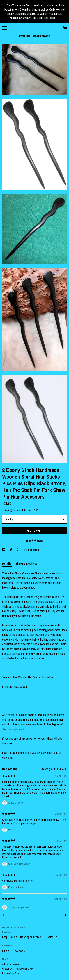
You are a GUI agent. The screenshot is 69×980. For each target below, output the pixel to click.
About (14, 937)
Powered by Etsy (10, 973)
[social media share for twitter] (11, 550)
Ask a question (31, 550)
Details (7, 563)
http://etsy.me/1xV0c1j (15, 687)
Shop (5, 937)
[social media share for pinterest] (18, 550)
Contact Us (52, 937)
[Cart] (65, 29)
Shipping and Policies (32, 937)
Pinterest (7, 951)
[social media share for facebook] (4, 550)
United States (23, 510)
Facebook (20, 951)
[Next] (66, 915)
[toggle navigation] (4, 28)
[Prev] (3, 915)
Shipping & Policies (26, 563)
